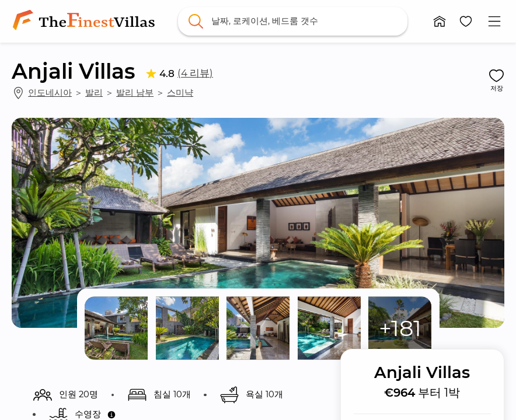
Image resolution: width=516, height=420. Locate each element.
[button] (440, 21)
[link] (86, 21)
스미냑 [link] (180, 93)
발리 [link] (94, 93)
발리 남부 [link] (135, 93)
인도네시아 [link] (50, 93)
